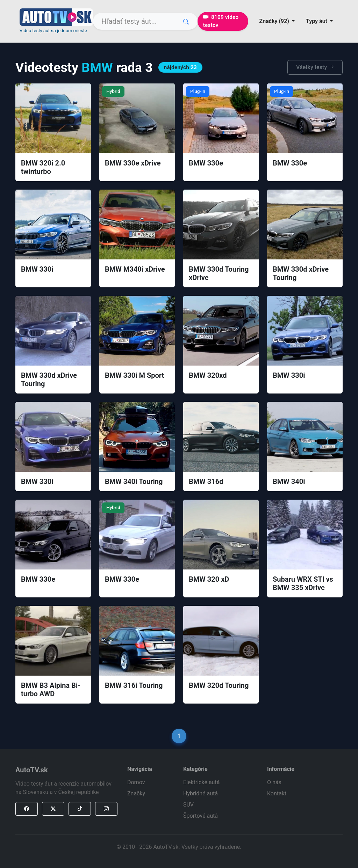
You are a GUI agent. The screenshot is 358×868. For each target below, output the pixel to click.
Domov (136, 782)
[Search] (145, 21)
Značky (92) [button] (275, 21)
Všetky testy (315, 67)
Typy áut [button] (317, 21)
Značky (136, 793)
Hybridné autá (201, 793)
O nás (274, 782)
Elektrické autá (201, 782)
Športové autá (201, 816)
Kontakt (277, 793)
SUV (188, 805)
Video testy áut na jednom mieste (53, 31)
